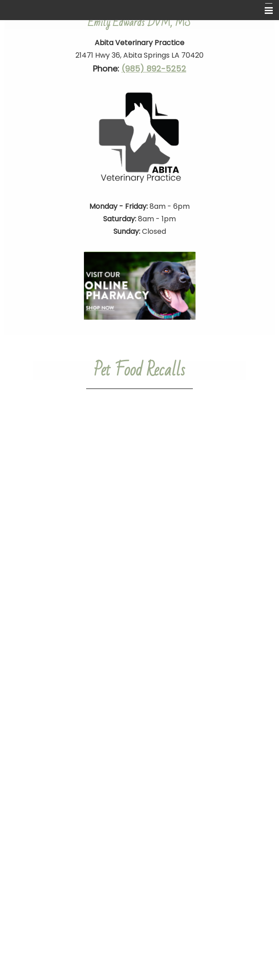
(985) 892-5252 (154, 69)
